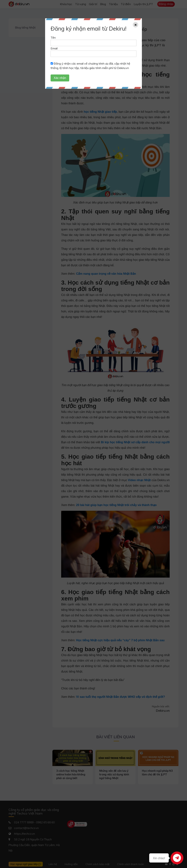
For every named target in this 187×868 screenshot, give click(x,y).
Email (54, 48)
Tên (53, 38)
